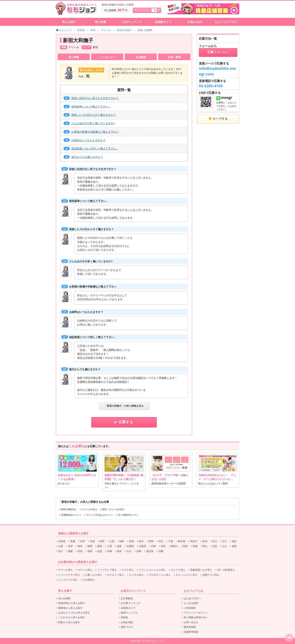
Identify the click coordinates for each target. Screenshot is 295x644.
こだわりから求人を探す (72, 617)
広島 (215, 546)
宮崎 (139, 551)
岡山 (205, 546)
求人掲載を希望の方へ (196, 617)
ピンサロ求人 (136, 575)
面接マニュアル (129, 613)
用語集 (124, 617)
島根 (195, 546)
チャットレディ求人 (187, 575)
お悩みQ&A (195, 22)
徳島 (234, 546)
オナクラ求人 (178, 570)
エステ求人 (128, 570)
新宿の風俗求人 (68, 509)
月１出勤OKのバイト (127, 515)
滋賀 (119, 546)
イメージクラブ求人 (69, 575)
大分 (129, 551)
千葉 (171, 541)
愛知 (100, 546)
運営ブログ (127, 627)
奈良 (163, 546)
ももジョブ (64, 30)
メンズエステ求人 (68, 580)
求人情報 (74, 57)
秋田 (102, 541)
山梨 (61, 546)
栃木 (141, 541)
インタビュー (107, 57)
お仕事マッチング (131, 603)
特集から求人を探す (69, 622)
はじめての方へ (192, 598)
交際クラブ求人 (211, 575)
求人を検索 (64, 598)
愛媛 (70, 551)
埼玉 (161, 541)
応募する (124, 422)
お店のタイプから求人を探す (74, 613)
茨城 (132, 541)
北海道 (62, 541)
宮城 (92, 541)
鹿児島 (150, 551)
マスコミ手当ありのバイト (98, 515)
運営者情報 (190, 627)
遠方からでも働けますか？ (83, 157)
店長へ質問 (174, 57)
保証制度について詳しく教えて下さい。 (91, 148)
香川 (61, 551)
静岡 (90, 546)
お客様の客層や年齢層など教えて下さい (91, 132)
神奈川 (194, 541)
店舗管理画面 (191, 632)
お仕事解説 (127, 598)
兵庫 (154, 546)
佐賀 (100, 551)
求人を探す (69, 22)
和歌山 (174, 546)
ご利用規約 (190, 608)
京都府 (130, 546)
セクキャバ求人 (116, 575)
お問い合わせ (191, 622)
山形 (112, 541)
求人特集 (100, 22)
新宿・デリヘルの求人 (112, 509)
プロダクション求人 (160, 575)
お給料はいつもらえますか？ (85, 140)
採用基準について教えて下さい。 (87, 107)
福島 (122, 541)
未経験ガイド (163, 22)
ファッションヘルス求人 (152, 570)
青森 (73, 541)
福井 (234, 541)
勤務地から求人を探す (70, 608)
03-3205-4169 (211, 86)
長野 (70, 546)
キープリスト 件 (147, 10)
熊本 (119, 551)
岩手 (83, 541)
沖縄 (161, 551)
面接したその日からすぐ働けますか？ (90, 115)
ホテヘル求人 (85, 570)
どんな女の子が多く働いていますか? (89, 123)
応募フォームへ (218, 52)
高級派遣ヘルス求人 (201, 570)
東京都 (182, 541)
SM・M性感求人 (226, 570)
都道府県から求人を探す (72, 603)
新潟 (205, 541)
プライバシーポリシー (196, 613)
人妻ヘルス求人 (94, 575)
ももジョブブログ (226, 22)
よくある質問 (191, 603)
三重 (109, 546)
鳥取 (185, 546)
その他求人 (89, 580)
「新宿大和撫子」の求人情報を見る (124, 406)
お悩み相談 (127, 622)
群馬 (151, 541)
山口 (224, 546)
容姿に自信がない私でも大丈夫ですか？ (91, 98)
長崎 (109, 551)
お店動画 (141, 57)
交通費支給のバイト (70, 515)
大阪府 (143, 546)
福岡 (90, 551)
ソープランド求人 (107, 570)
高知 (80, 551)
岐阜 (80, 546)
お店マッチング (132, 22)
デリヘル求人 (65, 570)
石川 (224, 541)
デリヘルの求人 (88, 509)
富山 (215, 541)
